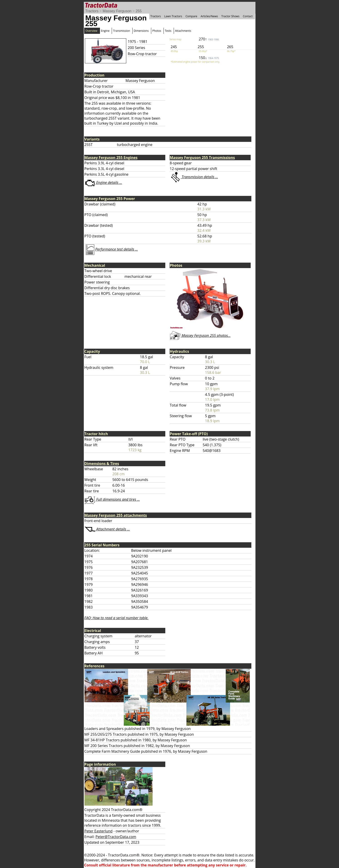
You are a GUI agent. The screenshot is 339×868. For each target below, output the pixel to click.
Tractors (92, 11)
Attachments (183, 31)
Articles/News (209, 16)
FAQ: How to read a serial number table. (116, 618)
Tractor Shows (230, 16)
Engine (105, 31)
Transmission (121, 31)
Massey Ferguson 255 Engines (111, 158)
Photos (157, 31)
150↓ (209, 58)
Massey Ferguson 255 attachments (116, 515)
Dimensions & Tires (102, 464)
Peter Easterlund (99, 831)
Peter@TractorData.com (116, 837)
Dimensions (141, 31)
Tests (168, 31)
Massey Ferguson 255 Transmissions (202, 158)
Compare (191, 16)
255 (139, 11)
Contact (248, 16)
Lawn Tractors (173, 16)
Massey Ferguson (117, 11)
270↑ (209, 39)
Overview (92, 31)
